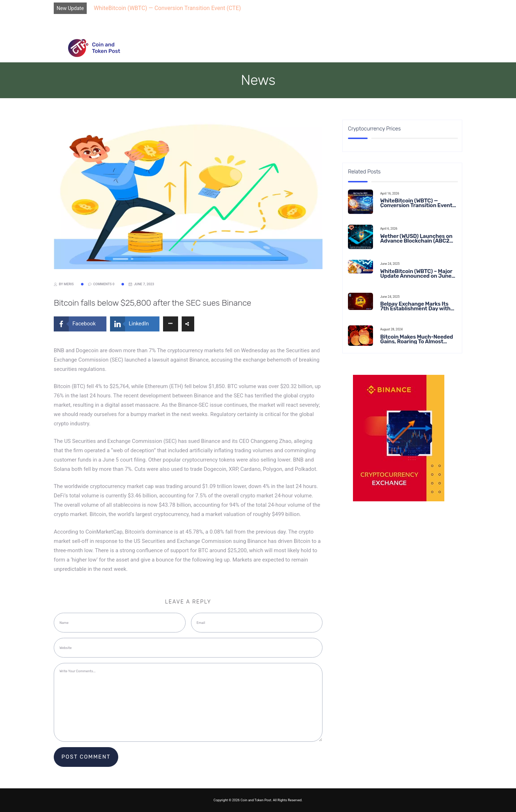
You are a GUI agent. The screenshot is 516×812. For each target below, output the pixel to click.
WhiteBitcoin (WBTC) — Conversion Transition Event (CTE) (167, 8)
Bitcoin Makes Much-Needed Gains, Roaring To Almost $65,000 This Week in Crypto (417, 339)
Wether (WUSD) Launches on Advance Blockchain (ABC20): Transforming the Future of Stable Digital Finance (418, 239)
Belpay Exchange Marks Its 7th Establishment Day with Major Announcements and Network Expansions (415, 306)
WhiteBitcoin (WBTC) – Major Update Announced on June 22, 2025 (416, 274)
